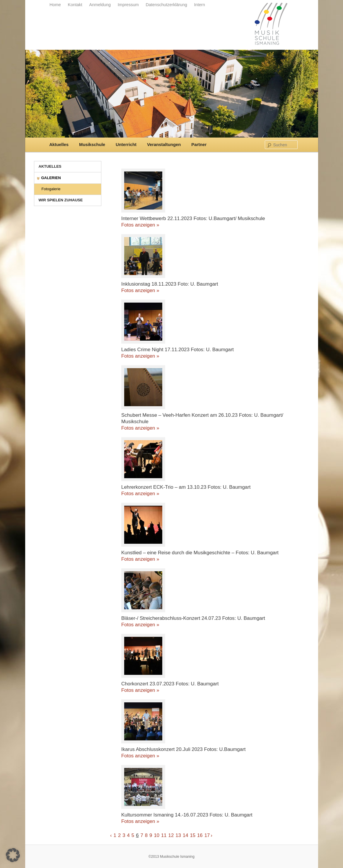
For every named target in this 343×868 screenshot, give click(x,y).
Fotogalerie (51, 189)
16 (200, 835)
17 (207, 835)
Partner (199, 145)
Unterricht (126, 145)
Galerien (51, 178)
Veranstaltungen (164, 145)
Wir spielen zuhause (61, 200)
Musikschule (92, 145)
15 (193, 835)
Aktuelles (59, 145)
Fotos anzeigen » (140, 225)
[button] (13, 855)
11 (164, 835)
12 (171, 835)
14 (186, 835)
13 (178, 835)
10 (157, 835)
